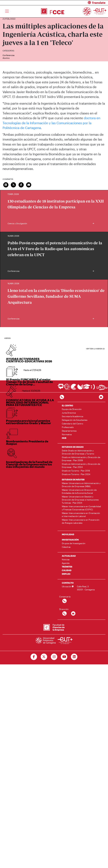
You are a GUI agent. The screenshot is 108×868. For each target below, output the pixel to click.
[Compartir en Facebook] (21, 185)
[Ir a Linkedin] (74, 657)
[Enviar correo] (29, 185)
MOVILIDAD (68, 534)
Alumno (6, 58)
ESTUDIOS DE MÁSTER (73, 480)
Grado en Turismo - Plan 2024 (76, 474)
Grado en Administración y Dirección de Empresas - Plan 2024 (81, 465)
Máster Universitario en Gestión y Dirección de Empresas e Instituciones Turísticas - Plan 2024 (80, 500)
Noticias (66, 559)
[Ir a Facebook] (34, 657)
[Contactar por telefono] (62, 397)
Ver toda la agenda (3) (95, 349)
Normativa (67, 434)
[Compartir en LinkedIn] (6, 185)
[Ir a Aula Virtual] (87, 388)
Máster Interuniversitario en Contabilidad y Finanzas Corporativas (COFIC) (81, 508)
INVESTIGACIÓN (70, 540)
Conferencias (8, 55)
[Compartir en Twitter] (14, 185)
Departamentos (69, 431)
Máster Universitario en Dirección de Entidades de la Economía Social (79, 491)
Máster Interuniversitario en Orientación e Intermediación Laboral (81, 515)
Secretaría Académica (72, 416)
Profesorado (68, 427)
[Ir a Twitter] (44, 657)
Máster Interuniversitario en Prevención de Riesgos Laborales (81, 521)
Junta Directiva (69, 413)
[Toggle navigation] (7, 11)
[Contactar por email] (73, 614)
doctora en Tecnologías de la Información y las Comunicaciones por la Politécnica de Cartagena (51, 123)
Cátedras (66, 547)
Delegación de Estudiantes (75, 420)
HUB (64, 438)
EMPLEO (66, 574)
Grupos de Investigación (74, 543)
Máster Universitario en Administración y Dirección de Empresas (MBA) (81, 485)
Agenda (66, 563)
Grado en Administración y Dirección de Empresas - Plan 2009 (81, 459)
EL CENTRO (67, 405)
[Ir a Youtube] (64, 657)
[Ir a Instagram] (54, 657)
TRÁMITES (67, 567)
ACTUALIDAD (69, 556)
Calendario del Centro (72, 424)
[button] (82, 3)
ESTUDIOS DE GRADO (73, 447)
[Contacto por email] (101, 397)
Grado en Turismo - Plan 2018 (76, 471)
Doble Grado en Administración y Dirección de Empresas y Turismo (78, 452)
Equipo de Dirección (72, 409)
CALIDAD (67, 570)
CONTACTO (68, 583)
